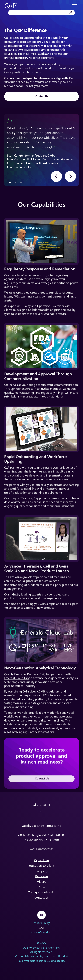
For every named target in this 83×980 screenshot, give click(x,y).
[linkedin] (41, 915)
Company (42, 871)
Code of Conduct (41, 933)
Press (41, 887)
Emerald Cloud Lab (16, 679)
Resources (42, 876)
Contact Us (42, 96)
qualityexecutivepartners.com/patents (41, 961)
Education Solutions (42, 866)
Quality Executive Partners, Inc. (41, 948)
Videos (41, 882)
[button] (56, 176)
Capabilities (42, 860)
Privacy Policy (42, 923)
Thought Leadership (41, 892)
